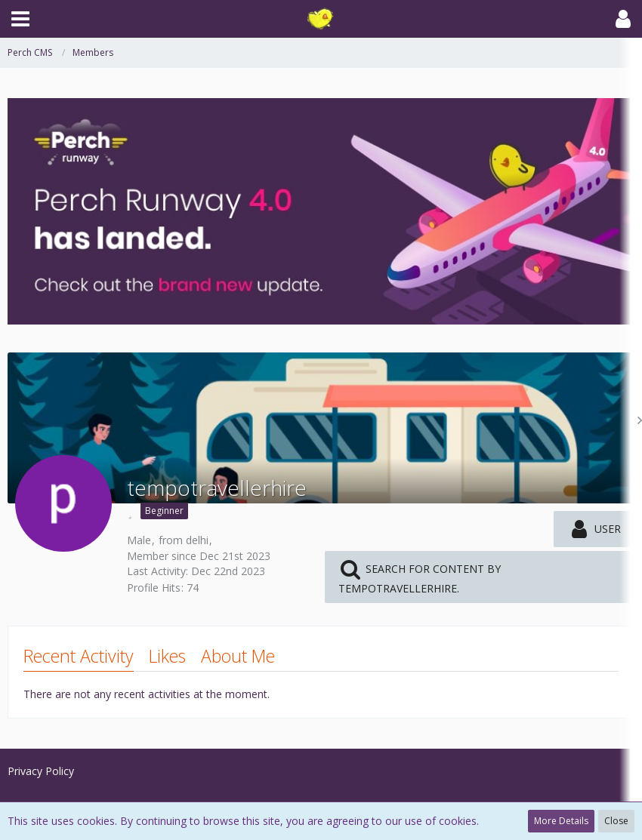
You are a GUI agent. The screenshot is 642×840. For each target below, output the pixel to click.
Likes (167, 656)
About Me (238, 656)
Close (616, 821)
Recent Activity (79, 656)
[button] (20, 19)
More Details (561, 821)
